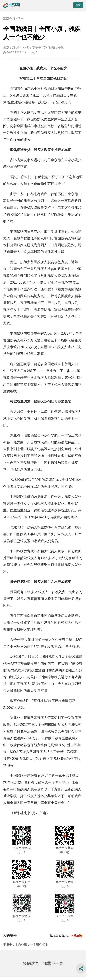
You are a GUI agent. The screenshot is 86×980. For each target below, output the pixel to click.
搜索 (78, 5)
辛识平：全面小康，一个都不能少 (25, 944)
